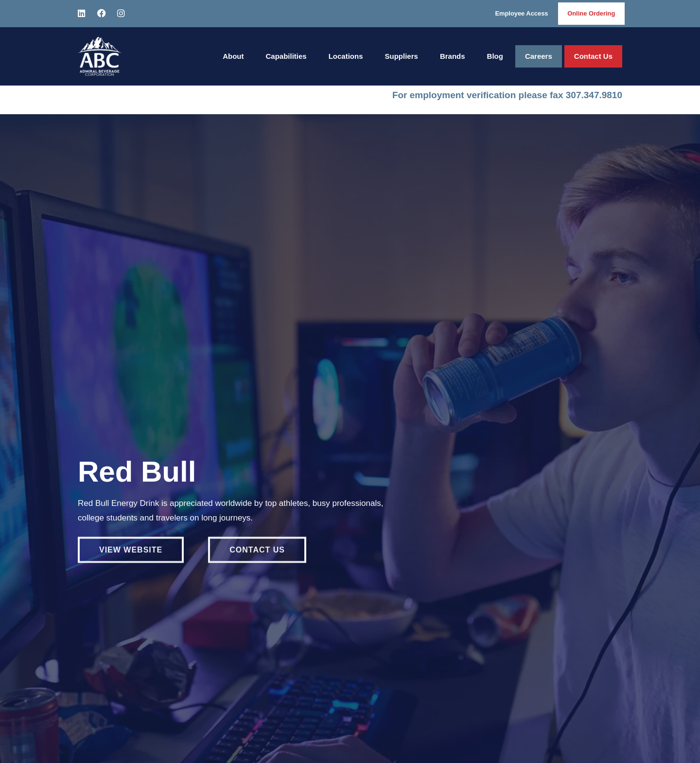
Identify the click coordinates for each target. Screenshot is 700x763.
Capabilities (286, 56)
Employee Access (521, 13)
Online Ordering (591, 13)
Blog (495, 56)
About (233, 56)
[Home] (100, 56)
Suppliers (402, 56)
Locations (346, 56)
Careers (539, 56)
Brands (453, 56)
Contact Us (593, 56)
